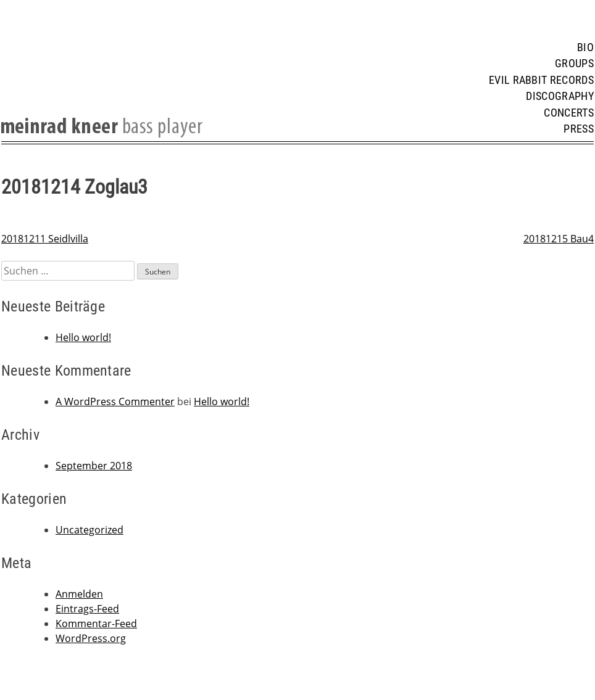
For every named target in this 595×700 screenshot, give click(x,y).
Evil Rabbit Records (541, 80)
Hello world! (83, 337)
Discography (560, 96)
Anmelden (79, 594)
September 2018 (94, 466)
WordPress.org (91, 638)
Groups (574, 64)
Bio (585, 47)
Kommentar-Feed (96, 624)
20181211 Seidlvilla (45, 239)
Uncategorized (89, 530)
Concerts (569, 113)
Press (579, 129)
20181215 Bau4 (559, 239)
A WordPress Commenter (115, 401)
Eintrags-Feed (87, 609)
